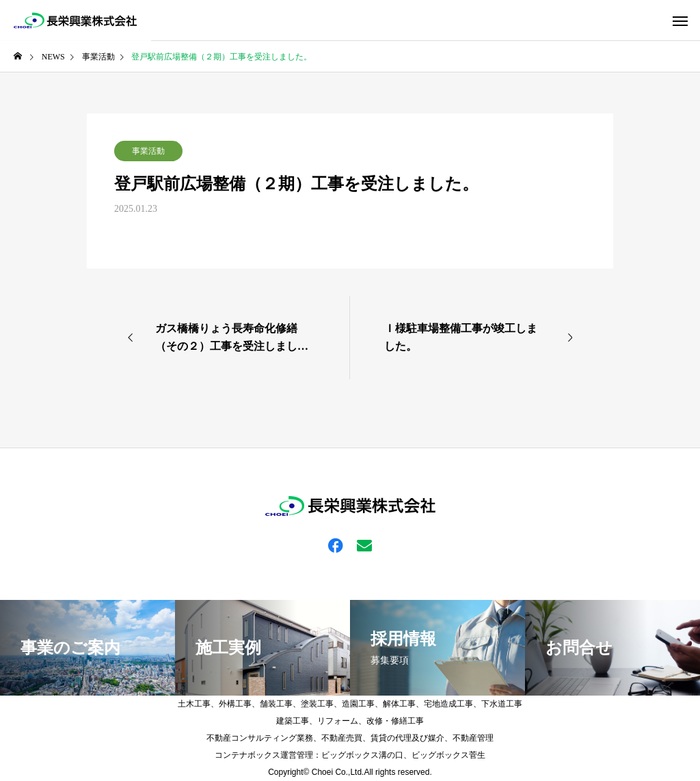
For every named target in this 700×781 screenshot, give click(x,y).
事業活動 (148, 151)
